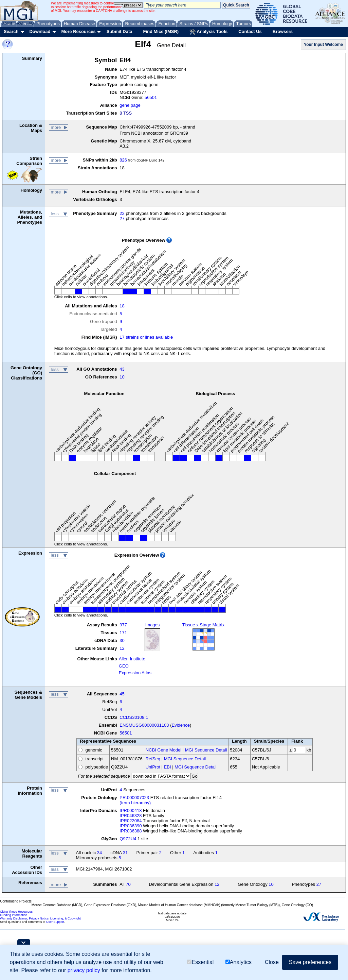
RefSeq (153, 759)
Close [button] (272, 962)
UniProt (153, 767)
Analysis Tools (208, 32)
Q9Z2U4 (128, 839)
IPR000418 (131, 810)
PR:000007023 (134, 798)
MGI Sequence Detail (206, 750)
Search (11, 31)
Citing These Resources (16, 912)
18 (122, 306)
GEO (124, 666)
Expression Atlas (135, 673)
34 (99, 853)
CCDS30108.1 (134, 717)
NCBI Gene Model (164, 750)
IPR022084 (131, 821)
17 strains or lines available (146, 337)
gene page (130, 105)
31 (125, 853)
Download (40, 31)
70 (128, 884)
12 (122, 648)
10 (122, 377)
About (7, 23)
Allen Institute (132, 659)
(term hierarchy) (135, 803)
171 (123, 633)
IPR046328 (131, 816)
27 (122, 218)
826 (123, 160)
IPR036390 (131, 826)
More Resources (78, 31)
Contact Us (250, 31)
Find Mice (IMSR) (161, 31)
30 (122, 640)
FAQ (30, 23)
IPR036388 (131, 831)
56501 (151, 97)
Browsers (283, 31)
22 (122, 213)
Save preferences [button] (310, 962)
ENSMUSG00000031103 (144, 725)
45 (122, 694)
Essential (200, 962)
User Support (55, 922)
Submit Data (120, 31)
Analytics (239, 962)
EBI (168, 767)
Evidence (181, 725)
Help (19, 23)
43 (122, 369)
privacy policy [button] (84, 970)
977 (123, 625)
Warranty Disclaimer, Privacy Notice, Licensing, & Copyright (40, 918)
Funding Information (14, 915)
